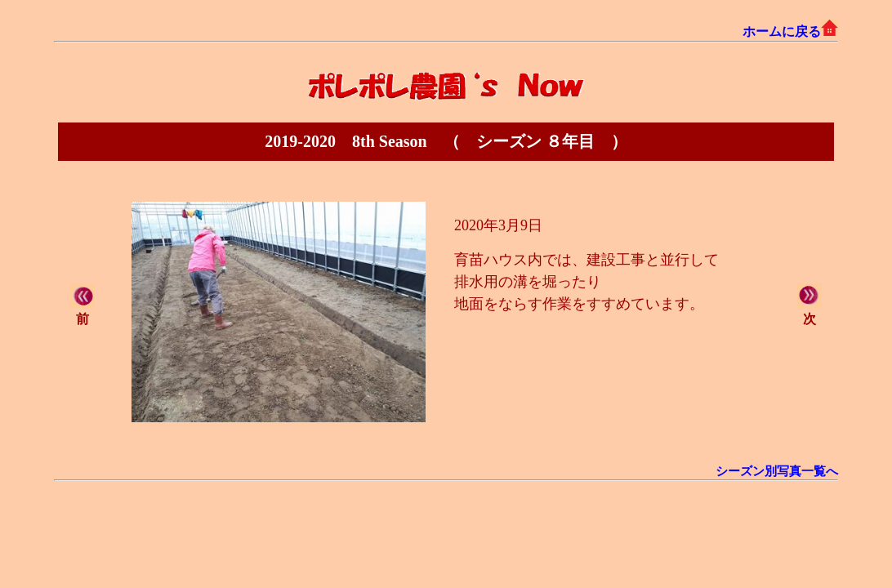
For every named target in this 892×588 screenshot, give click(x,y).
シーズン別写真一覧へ (777, 471)
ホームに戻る (790, 31)
